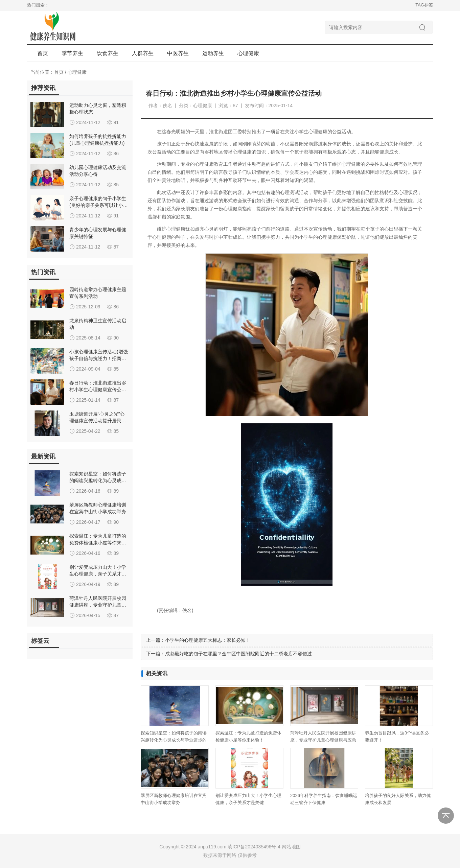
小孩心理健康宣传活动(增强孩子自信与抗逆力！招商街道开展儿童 (99, 358)
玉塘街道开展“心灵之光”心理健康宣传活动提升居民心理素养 (98, 421)
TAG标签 (424, 5)
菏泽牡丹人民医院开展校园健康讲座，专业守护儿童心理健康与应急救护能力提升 (323, 740)
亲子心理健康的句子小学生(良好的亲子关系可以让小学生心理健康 (99, 205)
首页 (43, 53)
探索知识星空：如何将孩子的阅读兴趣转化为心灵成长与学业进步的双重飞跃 (174, 740)
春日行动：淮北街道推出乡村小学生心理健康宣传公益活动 (98, 390)
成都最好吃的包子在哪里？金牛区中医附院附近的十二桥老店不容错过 (238, 654)
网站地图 (291, 847)
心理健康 (77, 72)
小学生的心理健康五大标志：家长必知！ (208, 640)
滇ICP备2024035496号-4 (254, 847)
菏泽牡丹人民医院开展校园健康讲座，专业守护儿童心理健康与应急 (98, 605)
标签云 (40, 641)
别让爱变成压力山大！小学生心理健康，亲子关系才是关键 (98, 574)
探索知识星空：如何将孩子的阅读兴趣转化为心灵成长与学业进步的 (98, 480)
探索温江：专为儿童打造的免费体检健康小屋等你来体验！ (98, 543)
